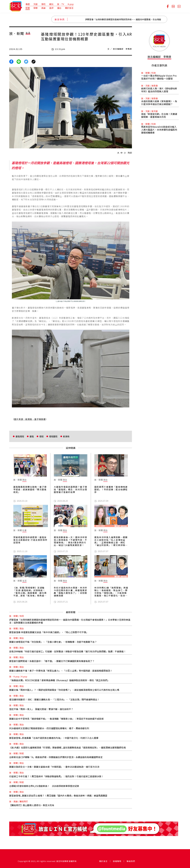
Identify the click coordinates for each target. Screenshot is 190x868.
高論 (43, 8)
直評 (51, 8)
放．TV (61, 4)
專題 (28, 4)
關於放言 (69, 8)
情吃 (43, 4)
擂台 (59, 8)
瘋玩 (51, 4)
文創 (35, 4)
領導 (35, 8)
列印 (130, 153)
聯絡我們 (131, 861)
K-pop (71, 4)
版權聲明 (117, 861)
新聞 (28, 8)
